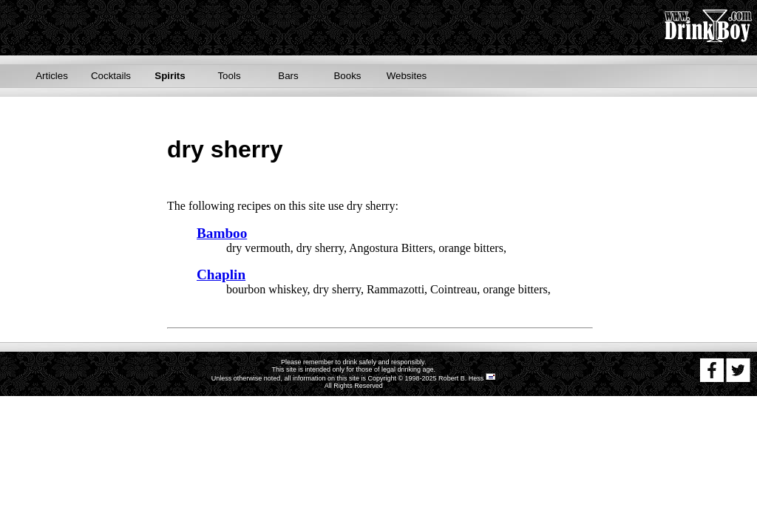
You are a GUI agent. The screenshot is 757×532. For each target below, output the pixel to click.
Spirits (170, 76)
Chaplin (221, 274)
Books (347, 76)
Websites (407, 76)
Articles (52, 76)
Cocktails (111, 76)
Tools (229, 76)
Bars (288, 76)
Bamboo (222, 233)
